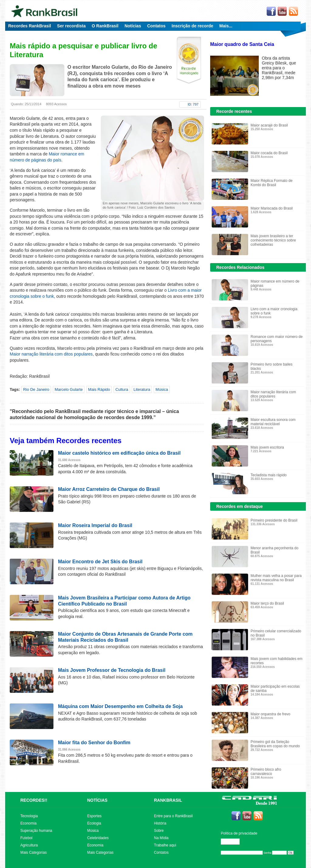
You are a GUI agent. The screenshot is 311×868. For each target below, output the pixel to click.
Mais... (226, 26)
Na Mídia (161, 838)
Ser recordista (71, 26)
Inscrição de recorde (192, 26)
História (160, 823)
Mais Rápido (99, 389)
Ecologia (94, 823)
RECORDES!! (34, 800)
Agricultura (29, 845)
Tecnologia (29, 816)
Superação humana (36, 831)
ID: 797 (193, 104)
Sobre (159, 831)
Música (162, 389)
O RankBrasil (105, 26)
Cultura (122, 389)
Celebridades (98, 838)
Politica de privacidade (239, 833)
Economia (28, 823)
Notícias (133, 26)
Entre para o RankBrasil (173, 816)
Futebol (26, 838)
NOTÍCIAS (97, 800)
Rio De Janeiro (36, 389)
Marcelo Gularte (69, 389)
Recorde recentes (234, 111)
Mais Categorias (34, 852)
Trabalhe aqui (165, 845)
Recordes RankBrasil (30, 26)
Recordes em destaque (239, 506)
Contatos (156, 26)
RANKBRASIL (168, 800)
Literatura (142, 389)
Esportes (94, 816)
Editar (233, 842)
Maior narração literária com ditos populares (51, 354)
